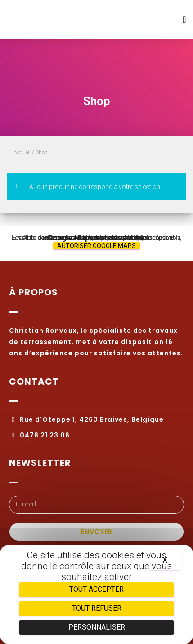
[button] (184, 20)
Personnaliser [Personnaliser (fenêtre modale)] (97, 627)
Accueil (22, 152)
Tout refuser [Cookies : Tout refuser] (97, 608)
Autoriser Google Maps (96, 246)
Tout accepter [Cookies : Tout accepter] (96, 589)
